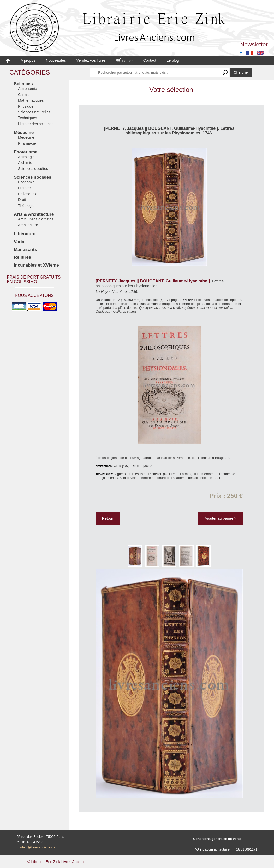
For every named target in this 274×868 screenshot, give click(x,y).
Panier (124, 61)
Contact (150, 60)
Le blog (173, 60)
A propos (28, 60)
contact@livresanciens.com (37, 847)
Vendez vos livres (91, 60)
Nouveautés (56, 60)
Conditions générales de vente (217, 839)
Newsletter (254, 44)
